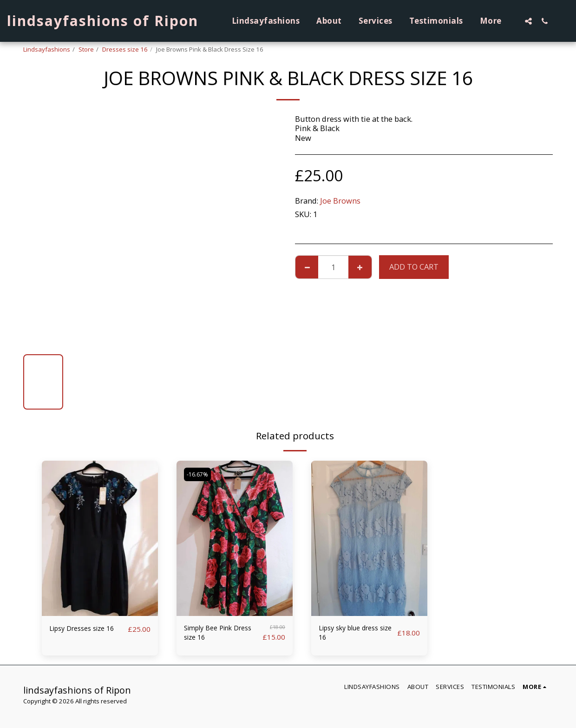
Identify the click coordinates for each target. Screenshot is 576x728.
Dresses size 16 (125, 49)
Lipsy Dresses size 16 (87, 629)
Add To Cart (414, 267)
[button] (528, 21)
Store (86, 49)
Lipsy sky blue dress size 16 (354, 635)
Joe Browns (340, 201)
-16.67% (200, 474)
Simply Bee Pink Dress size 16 (213, 635)
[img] (100, 538)
